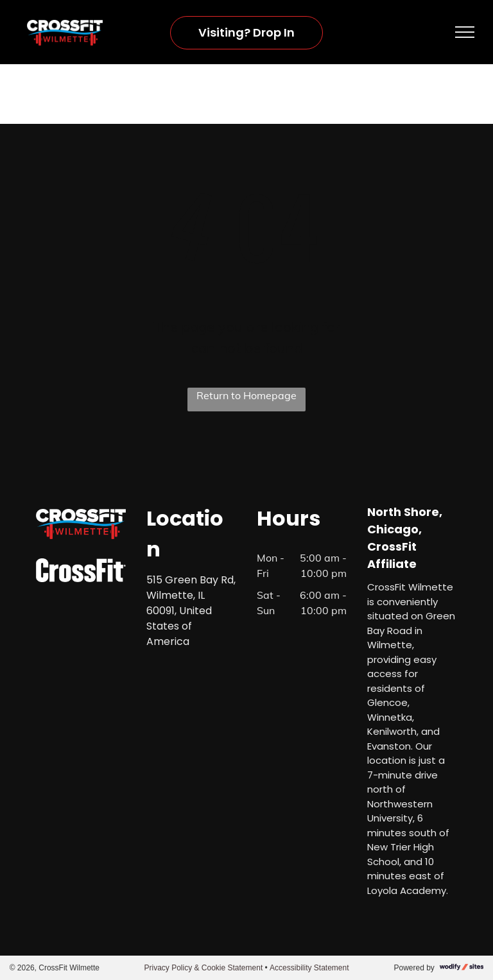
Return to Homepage (246, 395)
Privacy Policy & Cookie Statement (203, 968)
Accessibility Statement (309, 968)
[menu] (465, 32)
